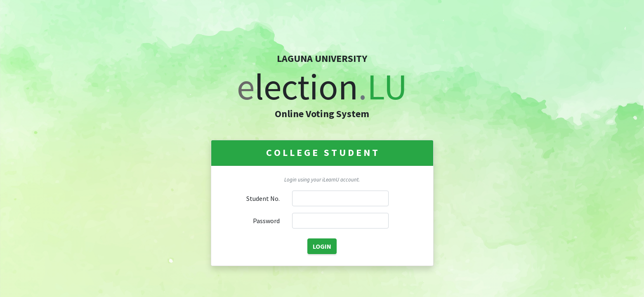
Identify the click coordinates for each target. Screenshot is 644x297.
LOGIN (322, 246)
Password (266, 221)
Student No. (263, 198)
